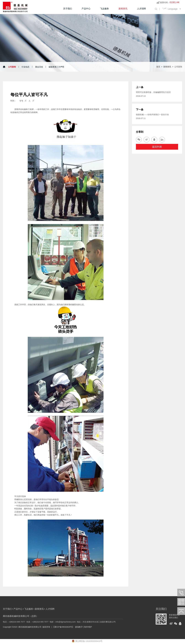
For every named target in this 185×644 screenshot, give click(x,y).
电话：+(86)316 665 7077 (14, 622)
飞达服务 (104, 9)
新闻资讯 (123, 9)
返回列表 (157, 147)
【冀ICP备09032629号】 (63, 627)
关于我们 (68, 9)
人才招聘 (141, 9)
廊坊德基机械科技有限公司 (30, 627)
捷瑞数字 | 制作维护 (83, 627)
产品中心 (86, 9)
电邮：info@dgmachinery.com (63, 622)
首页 (158, 67)
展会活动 (39, 67)
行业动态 (26, 67)
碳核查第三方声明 (56, 67)
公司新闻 (12, 67)
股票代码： (170, 2)
